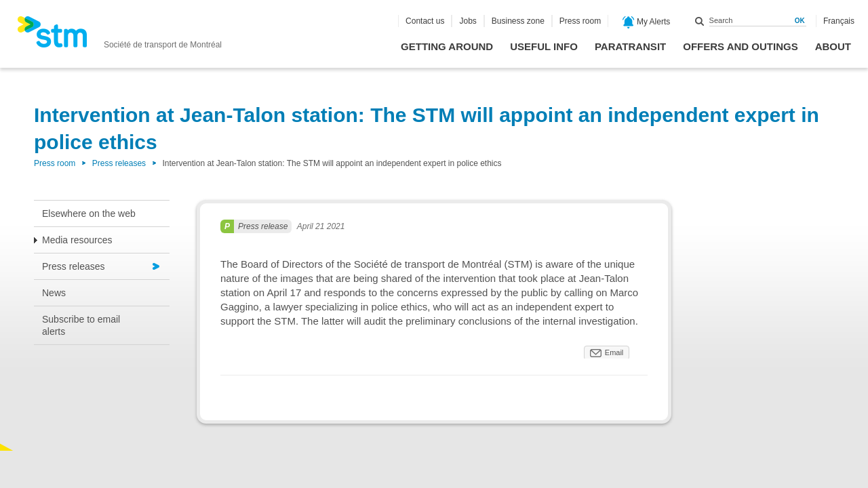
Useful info (544, 46)
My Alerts (647, 22)
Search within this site (700, 21)
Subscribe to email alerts (81, 325)
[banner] (119, 36)
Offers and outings (740, 46)
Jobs (468, 21)
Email (614, 352)
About (833, 46)
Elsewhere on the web (89, 213)
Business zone (518, 21)
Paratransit (630, 46)
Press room (580, 21)
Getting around (447, 46)
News (54, 293)
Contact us (425, 21)
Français (839, 21)
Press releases (119, 163)
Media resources (77, 240)
